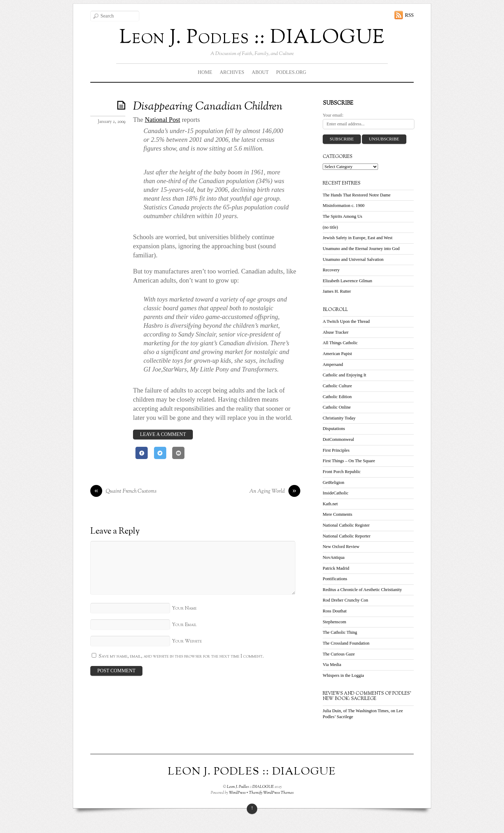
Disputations (334, 429)
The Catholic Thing (340, 632)
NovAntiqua (334, 557)
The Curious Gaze (339, 654)
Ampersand (333, 365)
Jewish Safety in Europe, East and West (358, 238)
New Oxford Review (341, 547)
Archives (232, 72)
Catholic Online (337, 407)
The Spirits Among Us (342, 216)
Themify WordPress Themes (271, 793)
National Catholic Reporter (346, 536)
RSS (409, 15)
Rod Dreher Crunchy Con (345, 600)
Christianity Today (339, 418)
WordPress (237, 793)
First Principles (336, 450)
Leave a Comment (163, 434)
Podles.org (291, 72)
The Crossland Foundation (346, 643)
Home (205, 72)
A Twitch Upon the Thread (346, 321)
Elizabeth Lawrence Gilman (347, 281)
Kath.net (330, 504)
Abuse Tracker (336, 332)
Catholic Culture (337, 386)
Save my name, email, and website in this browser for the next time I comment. (181, 656)
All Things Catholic (340, 343)
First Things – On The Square (349, 461)
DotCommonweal (338, 439)
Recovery (331, 270)
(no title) (330, 227)
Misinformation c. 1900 (344, 206)
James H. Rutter (337, 291)
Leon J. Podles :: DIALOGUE (250, 787)
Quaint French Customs (123, 492)
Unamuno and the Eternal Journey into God (361, 249)
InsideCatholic (335, 493)
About (260, 72)
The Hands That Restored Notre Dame (357, 195)
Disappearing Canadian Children (208, 107)
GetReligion (334, 483)
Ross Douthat (335, 611)
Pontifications (335, 579)
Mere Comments (337, 514)
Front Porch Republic (342, 472)
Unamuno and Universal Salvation (353, 259)
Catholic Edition (337, 397)
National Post (163, 120)
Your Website (187, 641)
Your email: (333, 115)
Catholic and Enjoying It (344, 375)
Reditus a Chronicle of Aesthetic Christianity (362, 590)
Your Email (184, 625)
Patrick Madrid (336, 568)
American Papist (337, 354)
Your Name (184, 608)
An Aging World (275, 492)
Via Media (332, 665)
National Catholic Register (346, 525)
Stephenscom (334, 622)
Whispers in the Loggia (343, 675)
